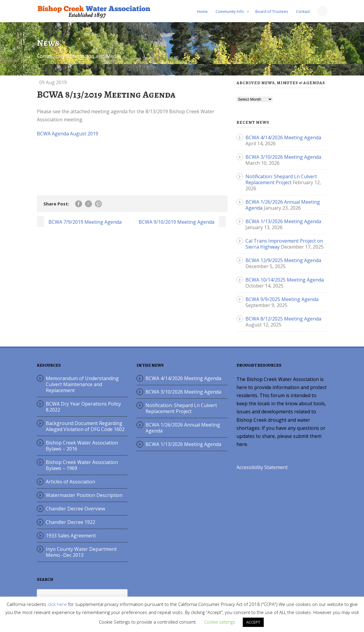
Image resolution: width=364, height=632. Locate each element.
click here (57, 604)
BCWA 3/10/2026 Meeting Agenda (283, 157)
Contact (303, 11)
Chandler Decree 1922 (70, 522)
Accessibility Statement (262, 467)
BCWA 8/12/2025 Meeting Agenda (283, 319)
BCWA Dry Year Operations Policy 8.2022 (83, 407)
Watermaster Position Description (84, 495)
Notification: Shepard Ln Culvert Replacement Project (281, 179)
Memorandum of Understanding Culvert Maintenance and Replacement (82, 384)
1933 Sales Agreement (71, 536)
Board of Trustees (272, 11)
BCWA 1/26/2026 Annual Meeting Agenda (183, 428)
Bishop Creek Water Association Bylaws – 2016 (82, 446)
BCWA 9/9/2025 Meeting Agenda (282, 299)
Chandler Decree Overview (75, 509)
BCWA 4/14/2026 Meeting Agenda (283, 137)
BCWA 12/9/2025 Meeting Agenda (283, 260)
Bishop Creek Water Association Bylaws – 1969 (82, 465)
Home (202, 11)
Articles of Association (70, 482)
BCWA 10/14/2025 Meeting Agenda (285, 280)
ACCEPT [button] (253, 622)
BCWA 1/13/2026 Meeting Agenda (283, 221)
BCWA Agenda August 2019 (68, 134)
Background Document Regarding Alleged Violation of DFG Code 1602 (85, 426)
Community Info (230, 11)
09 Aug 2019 (53, 82)
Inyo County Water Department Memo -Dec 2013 (81, 552)
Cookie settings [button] (220, 622)
